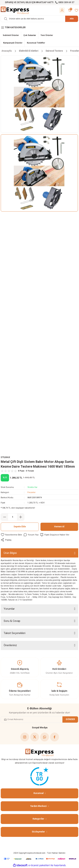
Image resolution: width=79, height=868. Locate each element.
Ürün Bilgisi (10, 553)
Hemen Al (59, 527)
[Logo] (15, 10)
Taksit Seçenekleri (15, 633)
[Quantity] (13, 517)
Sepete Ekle (20, 527)
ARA (72, 19)
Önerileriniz (10, 645)
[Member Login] (62, 10)
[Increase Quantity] (21, 517)
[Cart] (70, 10)
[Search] (39, 19)
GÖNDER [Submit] (70, 719)
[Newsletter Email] (39, 719)
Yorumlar (9, 609)
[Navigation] (39, 28)
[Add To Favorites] (11, 535)
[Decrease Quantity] (5, 517)
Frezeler (31, 492)
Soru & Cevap (12, 621)
